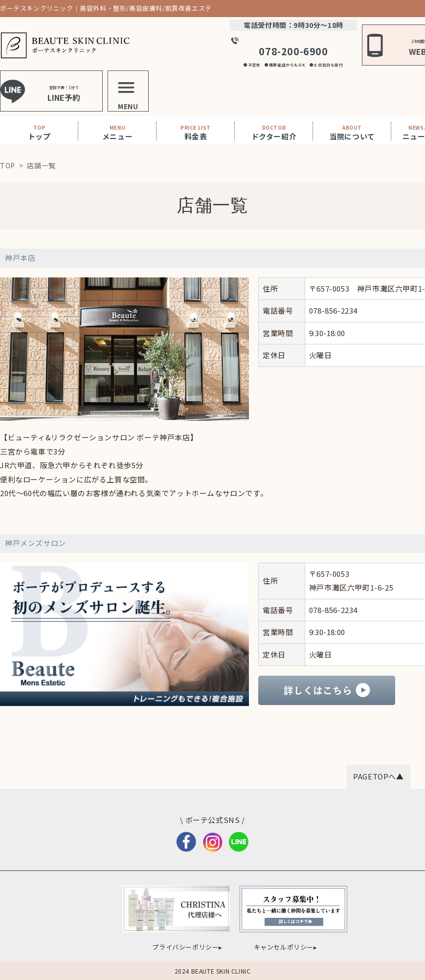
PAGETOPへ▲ (378, 776)
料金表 (196, 132)
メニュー (117, 132)
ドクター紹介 (274, 132)
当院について (352, 132)
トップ (39, 132)
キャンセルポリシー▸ (286, 947)
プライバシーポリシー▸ (187, 947)
